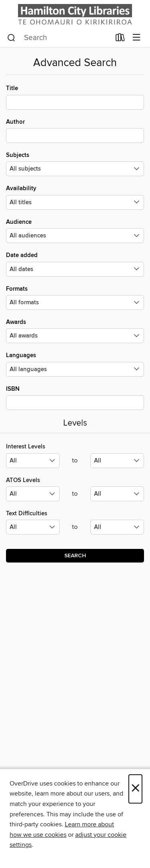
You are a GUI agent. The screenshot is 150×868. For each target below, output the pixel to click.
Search (75, 556)
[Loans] (120, 39)
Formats (75, 297)
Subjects (75, 164)
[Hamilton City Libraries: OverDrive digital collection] (75, 14)
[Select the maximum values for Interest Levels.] (117, 461)
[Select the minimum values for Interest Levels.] (33, 461)
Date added (75, 264)
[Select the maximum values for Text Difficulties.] (117, 527)
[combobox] (59, 38)
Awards (75, 331)
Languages (75, 364)
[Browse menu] (137, 38)
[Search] (11, 38)
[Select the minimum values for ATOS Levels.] (33, 494)
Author (75, 131)
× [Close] (135, 789)
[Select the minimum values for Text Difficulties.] (33, 527)
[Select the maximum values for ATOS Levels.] (117, 494)
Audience (75, 231)
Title (75, 97)
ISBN (75, 398)
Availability (75, 197)
